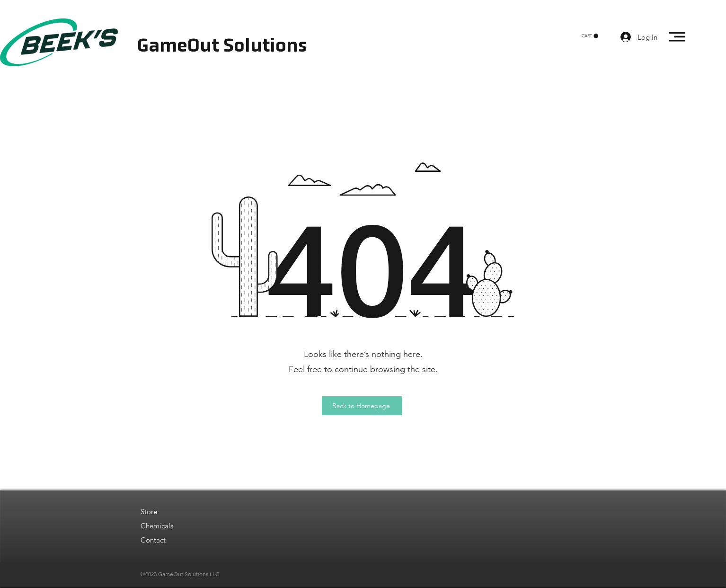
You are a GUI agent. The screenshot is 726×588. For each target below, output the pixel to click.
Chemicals (157, 526)
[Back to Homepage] (362, 406)
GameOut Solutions (222, 47)
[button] (590, 36)
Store (149, 512)
